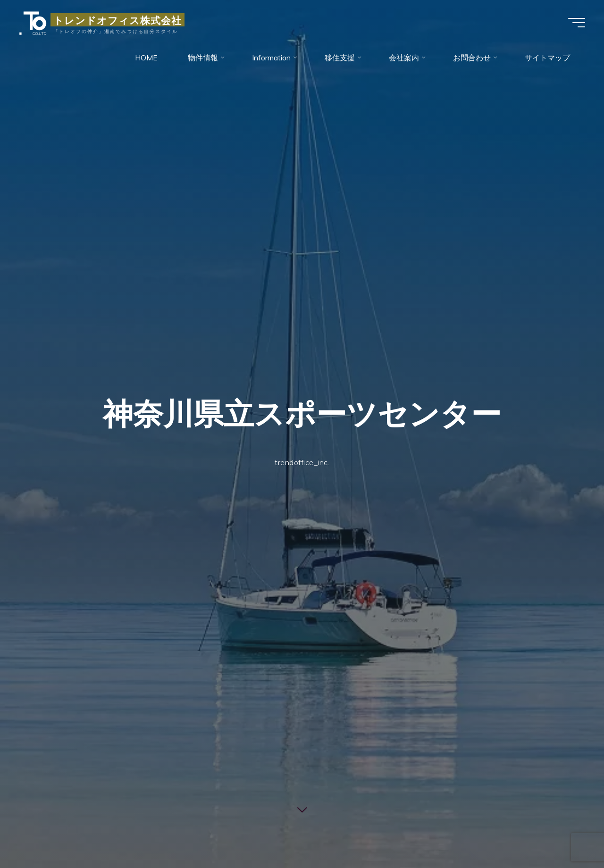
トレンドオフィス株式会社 (117, 20)
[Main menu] (577, 23)
